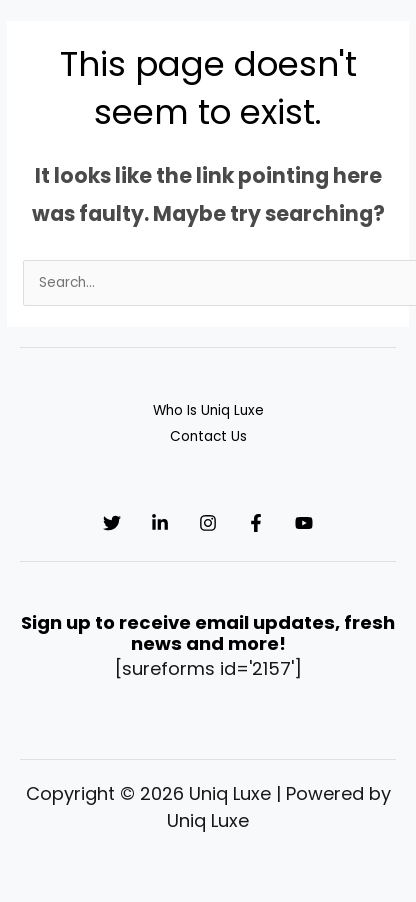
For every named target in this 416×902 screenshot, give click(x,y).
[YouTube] (304, 523)
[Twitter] (112, 523)
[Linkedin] (160, 523)
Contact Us (208, 436)
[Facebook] (256, 523)
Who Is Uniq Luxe (208, 410)
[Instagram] (208, 523)
